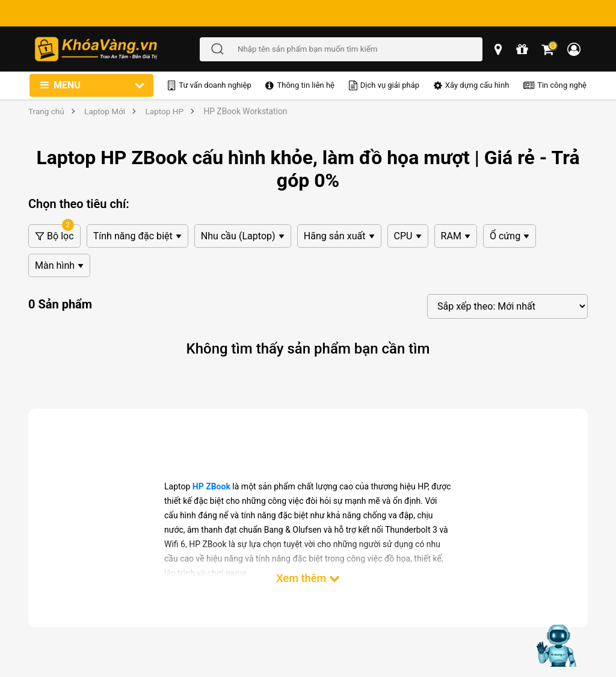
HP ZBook (211, 486)
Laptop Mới (106, 111)
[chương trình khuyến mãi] (523, 49)
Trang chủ (47, 111)
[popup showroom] (499, 49)
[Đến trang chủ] (117, 49)
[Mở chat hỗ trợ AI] (558, 646)
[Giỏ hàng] (548, 49)
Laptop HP (166, 111)
